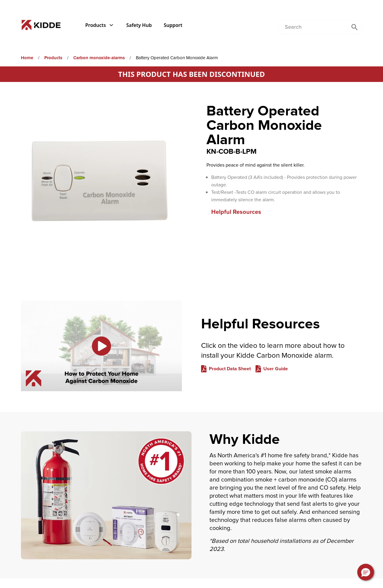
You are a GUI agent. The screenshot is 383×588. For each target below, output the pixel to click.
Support (173, 25)
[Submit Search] (355, 27)
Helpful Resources (236, 212)
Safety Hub (139, 25)
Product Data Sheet (230, 369)
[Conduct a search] (313, 27)
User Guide (276, 369)
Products (100, 25)
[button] (366, 572)
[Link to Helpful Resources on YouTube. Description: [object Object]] (101, 346)
